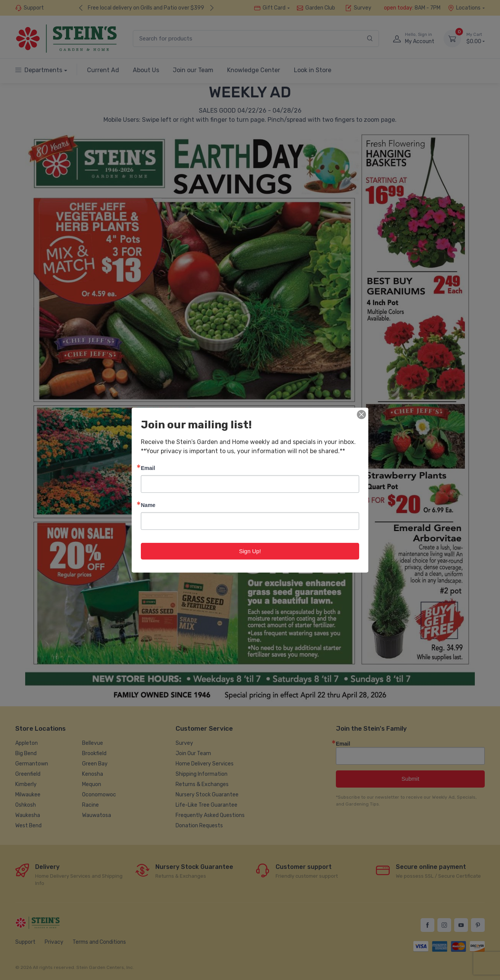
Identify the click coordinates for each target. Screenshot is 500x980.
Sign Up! (250, 551)
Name (148, 505)
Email (148, 467)
